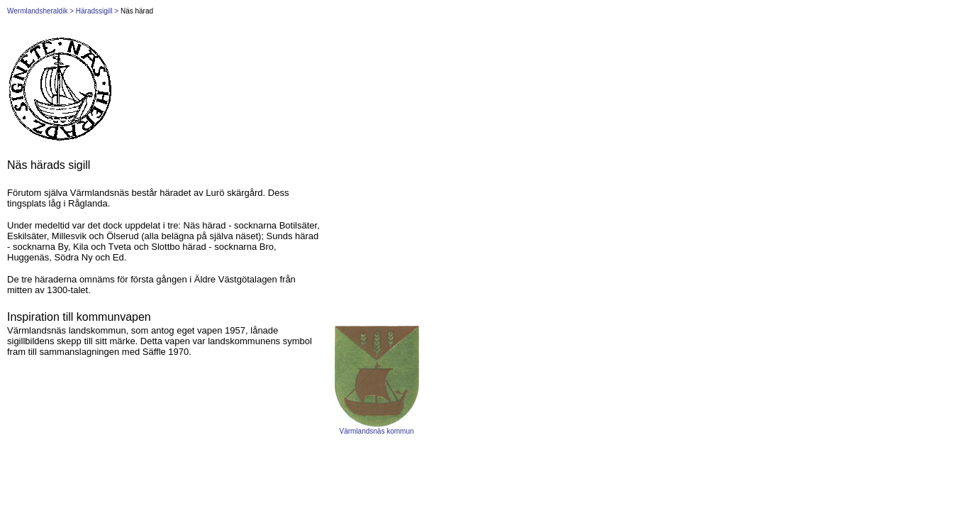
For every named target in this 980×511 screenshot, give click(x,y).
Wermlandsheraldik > (40, 11)
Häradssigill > (97, 11)
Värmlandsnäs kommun (376, 431)
